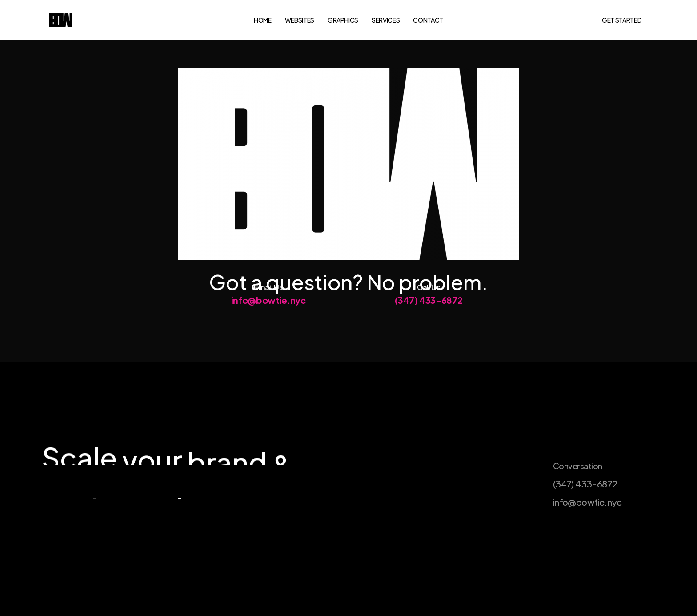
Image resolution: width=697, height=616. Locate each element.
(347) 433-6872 (429, 308)
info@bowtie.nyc (268, 308)
